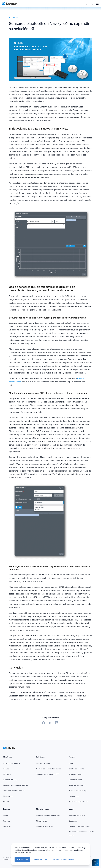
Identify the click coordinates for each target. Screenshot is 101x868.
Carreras (7, 821)
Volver (13, 18)
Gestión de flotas (43, 763)
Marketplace (8, 796)
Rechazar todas (41, 859)
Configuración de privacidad (62, 859)
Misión (6, 815)
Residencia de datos (77, 815)
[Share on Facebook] (43, 723)
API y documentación (78, 785)
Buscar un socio (76, 780)
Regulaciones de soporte (79, 826)
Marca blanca (41, 821)
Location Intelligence (11, 763)
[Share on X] (50, 723)
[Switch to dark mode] (92, 4)
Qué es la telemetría (44, 826)
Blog (71, 763)
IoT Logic (7, 769)
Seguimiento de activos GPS (48, 774)
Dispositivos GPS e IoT (12, 780)
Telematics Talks (76, 774)
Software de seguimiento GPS (48, 815)
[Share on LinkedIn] (57, 723)
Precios (6, 802)
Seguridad (73, 821)
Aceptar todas (22, 859)
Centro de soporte (77, 769)
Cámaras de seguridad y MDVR (16, 785)
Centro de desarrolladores (14, 791)
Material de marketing (78, 791)
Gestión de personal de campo (49, 769)
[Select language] (86, 4)
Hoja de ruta (74, 796)
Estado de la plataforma (78, 802)
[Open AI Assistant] (96, 863)
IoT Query (7, 774)
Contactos (7, 826)
